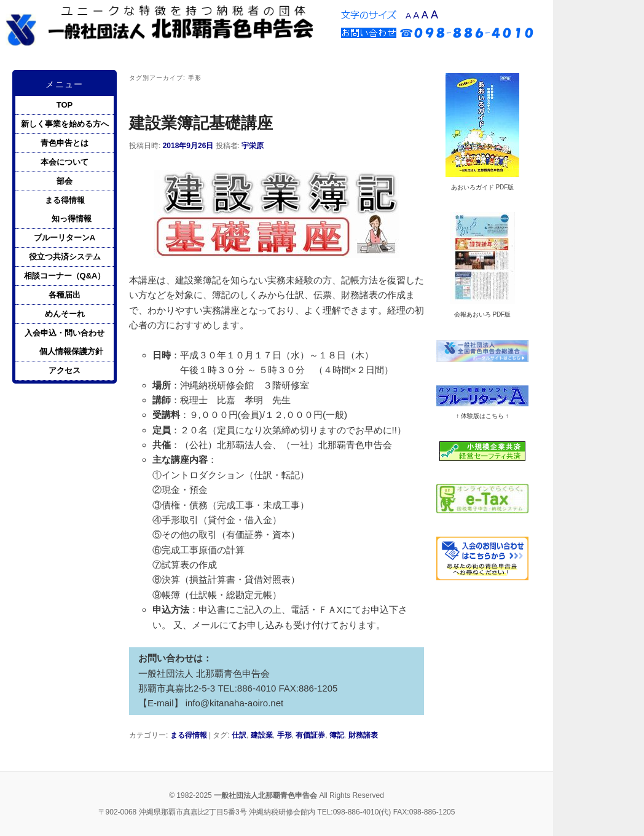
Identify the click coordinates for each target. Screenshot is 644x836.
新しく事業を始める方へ (65, 124)
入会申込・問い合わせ (65, 333)
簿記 (337, 735)
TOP (65, 105)
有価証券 (310, 735)
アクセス (65, 370)
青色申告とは (65, 143)
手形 (285, 735)
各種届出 (65, 295)
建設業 (262, 735)
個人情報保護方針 (71, 351)
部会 (65, 181)
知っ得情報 (72, 219)
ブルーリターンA (65, 238)
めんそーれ (65, 314)
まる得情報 (189, 735)
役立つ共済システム (65, 257)
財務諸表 (363, 735)
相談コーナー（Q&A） (65, 276)
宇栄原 (253, 146)
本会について (65, 162)
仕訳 (239, 735)
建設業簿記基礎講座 (201, 123)
